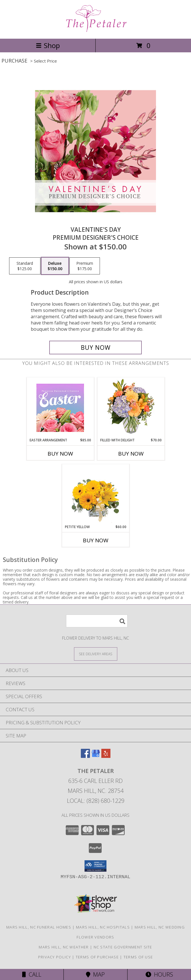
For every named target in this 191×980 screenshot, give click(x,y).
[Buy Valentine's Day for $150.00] (96, 348)
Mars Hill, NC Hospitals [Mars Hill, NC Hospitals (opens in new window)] (103, 927)
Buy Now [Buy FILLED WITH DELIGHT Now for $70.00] (131, 454)
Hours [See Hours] (159, 974)
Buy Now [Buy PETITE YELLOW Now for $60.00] (96, 540)
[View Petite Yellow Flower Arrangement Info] (95, 494)
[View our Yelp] (106, 756)
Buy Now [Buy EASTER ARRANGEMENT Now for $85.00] (60, 454)
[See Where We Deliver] (96, 654)
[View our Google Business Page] (96, 756)
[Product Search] (97, 621)
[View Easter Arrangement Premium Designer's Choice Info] (60, 408)
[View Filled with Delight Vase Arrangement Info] (131, 408)
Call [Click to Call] (32, 974)
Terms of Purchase (97, 957)
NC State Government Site (123, 947)
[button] (95, 866)
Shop (48, 45)
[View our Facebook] (85, 756)
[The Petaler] (96, 30)
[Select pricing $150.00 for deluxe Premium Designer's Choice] (55, 266)
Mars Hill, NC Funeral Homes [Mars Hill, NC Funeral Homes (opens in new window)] (39, 927)
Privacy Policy (55, 957)
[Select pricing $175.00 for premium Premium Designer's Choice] (85, 266)
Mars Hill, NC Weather (64, 947)
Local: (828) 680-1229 (96, 801)
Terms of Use (138, 957)
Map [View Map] (95, 974)
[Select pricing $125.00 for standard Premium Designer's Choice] (25, 266)
